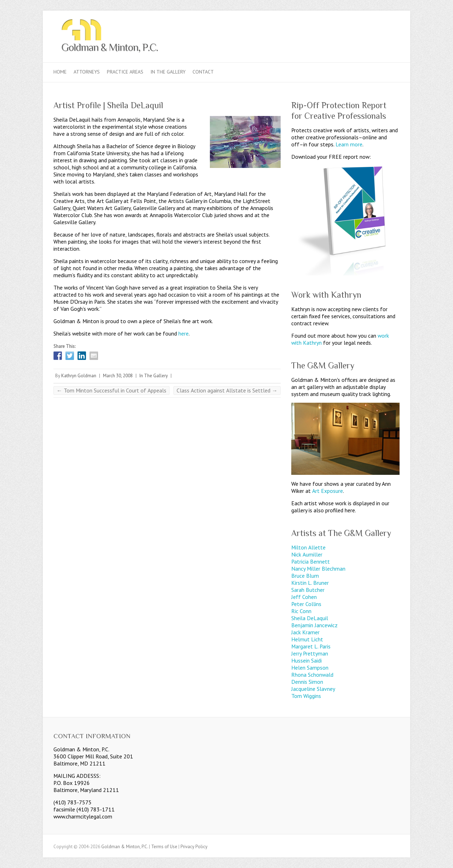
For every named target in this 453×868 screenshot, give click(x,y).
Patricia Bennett (311, 561)
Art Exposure (328, 491)
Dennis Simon (307, 682)
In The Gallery (168, 72)
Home (60, 72)
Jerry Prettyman (310, 653)
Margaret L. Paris (311, 646)
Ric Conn (301, 611)
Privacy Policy (194, 847)
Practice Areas (125, 72)
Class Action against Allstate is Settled (227, 390)
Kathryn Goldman (79, 376)
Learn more (349, 144)
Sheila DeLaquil (310, 618)
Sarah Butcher (308, 590)
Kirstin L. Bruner (310, 583)
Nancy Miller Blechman (318, 569)
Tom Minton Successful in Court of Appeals (111, 390)
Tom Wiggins (306, 696)
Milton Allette (308, 547)
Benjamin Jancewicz (314, 625)
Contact (203, 72)
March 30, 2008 (118, 376)
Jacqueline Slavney (313, 689)
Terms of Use (164, 847)
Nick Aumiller (307, 554)
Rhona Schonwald (312, 675)
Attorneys (87, 72)
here (184, 333)
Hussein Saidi (306, 660)
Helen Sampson (310, 668)
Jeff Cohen (304, 597)
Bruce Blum (305, 576)
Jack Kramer (305, 632)
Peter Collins (306, 604)
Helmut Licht (307, 639)
